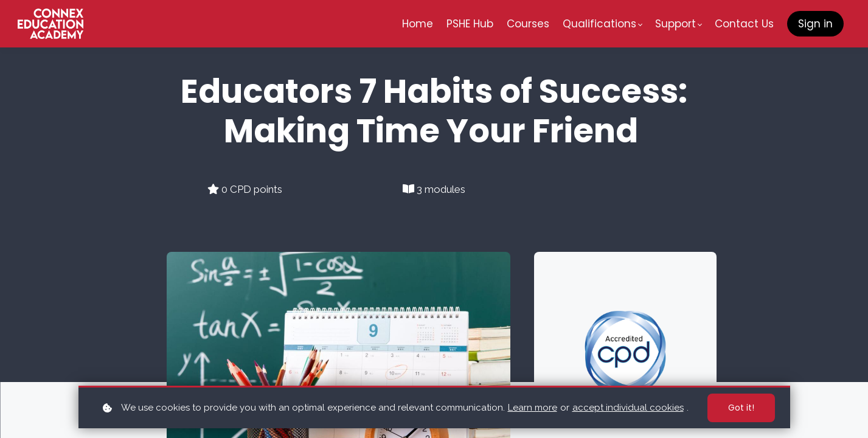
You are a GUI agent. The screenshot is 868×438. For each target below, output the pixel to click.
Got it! (741, 408)
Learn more (533, 408)
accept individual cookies (628, 408)
